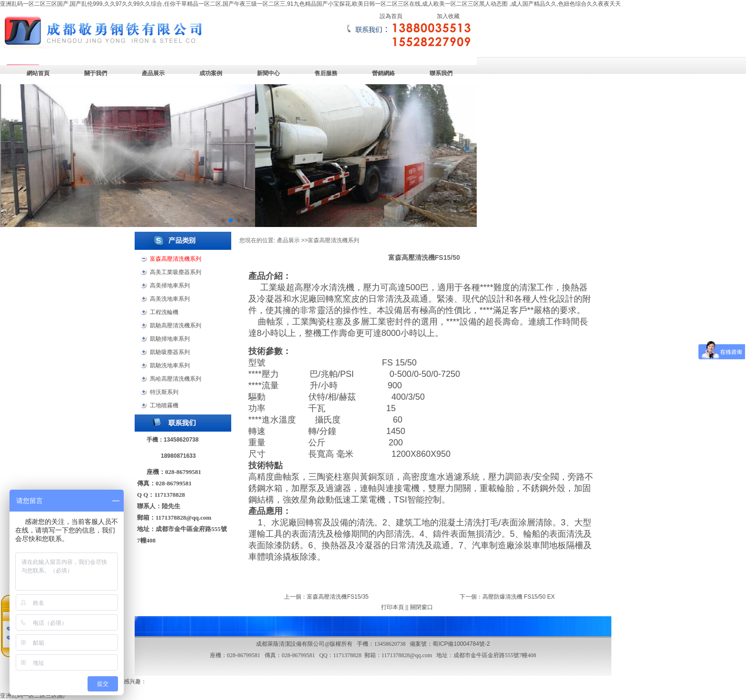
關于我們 (96, 73)
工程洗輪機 (164, 312)
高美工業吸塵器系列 (176, 272)
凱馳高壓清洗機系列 (176, 325)
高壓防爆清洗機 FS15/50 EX (519, 597)
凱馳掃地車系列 (170, 339)
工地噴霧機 (164, 405)
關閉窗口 (422, 607)
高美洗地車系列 (170, 299)
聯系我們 (441, 73)
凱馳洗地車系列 (170, 365)
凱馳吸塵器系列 (170, 352)
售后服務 (326, 73)
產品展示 (153, 73)
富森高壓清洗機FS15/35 (338, 597)
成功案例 (211, 73)
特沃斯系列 (164, 392)
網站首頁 (38, 73)
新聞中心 (268, 73)
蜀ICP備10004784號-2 (461, 644)
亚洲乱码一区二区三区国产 (34, 696)
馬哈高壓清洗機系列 (176, 379)
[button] (223, 220)
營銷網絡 (383, 73)
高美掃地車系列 (170, 286)
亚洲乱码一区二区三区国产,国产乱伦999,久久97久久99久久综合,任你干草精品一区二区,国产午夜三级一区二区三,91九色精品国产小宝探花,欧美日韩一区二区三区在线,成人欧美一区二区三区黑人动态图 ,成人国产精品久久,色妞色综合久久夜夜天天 (310, 4)
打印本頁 (393, 607)
